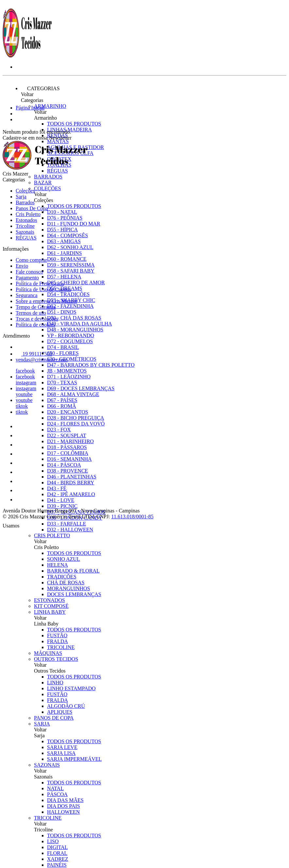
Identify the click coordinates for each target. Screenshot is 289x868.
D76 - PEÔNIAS (65, 218)
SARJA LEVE (62, 747)
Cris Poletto (52, 535)
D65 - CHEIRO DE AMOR (76, 283)
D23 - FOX (59, 430)
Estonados (49, 600)
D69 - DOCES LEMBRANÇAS (81, 388)
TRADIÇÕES (62, 577)
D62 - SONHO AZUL (70, 247)
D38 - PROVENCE (67, 471)
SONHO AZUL (64, 559)
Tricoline (48, 818)
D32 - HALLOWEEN (70, 530)
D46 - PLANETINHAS (72, 477)
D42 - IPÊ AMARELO (71, 494)
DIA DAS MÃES (65, 800)
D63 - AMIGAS (64, 241)
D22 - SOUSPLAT (67, 435)
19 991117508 (34, 354)
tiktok (22, 406)
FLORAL (57, 853)
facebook (25, 371)
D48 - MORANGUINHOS (75, 330)
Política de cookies (35, 325)
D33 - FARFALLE (66, 524)
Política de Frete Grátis (40, 284)
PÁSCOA (57, 794)
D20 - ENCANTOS (68, 412)
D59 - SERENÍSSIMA (71, 265)
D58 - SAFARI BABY (71, 271)
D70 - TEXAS (62, 383)
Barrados (48, 177)
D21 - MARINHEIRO (70, 441)
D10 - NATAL (62, 212)
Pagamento (27, 278)
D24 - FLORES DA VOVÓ (76, 424)
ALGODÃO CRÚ (66, 706)
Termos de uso (31, 313)
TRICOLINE (61, 647)
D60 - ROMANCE (67, 259)
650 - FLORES (63, 353)
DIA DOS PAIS (64, 806)
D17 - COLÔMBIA (68, 453)
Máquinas (48, 653)
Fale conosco (29, 272)
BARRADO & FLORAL (73, 571)
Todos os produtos (74, 124)
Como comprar (31, 260)
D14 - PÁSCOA (64, 465)
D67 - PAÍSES (62, 400)
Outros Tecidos (56, 659)
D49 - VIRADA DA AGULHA (80, 324)
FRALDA (57, 641)
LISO (53, 841)
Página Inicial (30, 108)
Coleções (48, 188)
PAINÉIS (57, 865)
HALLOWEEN (63, 812)
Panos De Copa (54, 718)
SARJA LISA (61, 753)
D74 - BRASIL (63, 347)
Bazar (43, 183)
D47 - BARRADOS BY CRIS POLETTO (91, 365)
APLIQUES (60, 712)
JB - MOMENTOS (67, 371)
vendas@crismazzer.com (42, 360)
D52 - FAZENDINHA (70, 306)
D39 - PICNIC (62, 506)
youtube (24, 394)
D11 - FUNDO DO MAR (74, 224)
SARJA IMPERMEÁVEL (74, 759)
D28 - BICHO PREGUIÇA (76, 418)
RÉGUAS (26, 238)
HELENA (57, 565)
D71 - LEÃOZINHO (69, 377)
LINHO (55, 683)
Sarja (42, 724)
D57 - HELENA (64, 277)
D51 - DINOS (62, 312)
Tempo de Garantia (36, 307)
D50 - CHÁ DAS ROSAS (74, 318)
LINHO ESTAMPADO (71, 688)
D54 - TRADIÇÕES (68, 294)
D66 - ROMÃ (62, 406)
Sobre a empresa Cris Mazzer (46, 301)
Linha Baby (50, 612)
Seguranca (27, 295)
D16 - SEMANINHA (69, 459)
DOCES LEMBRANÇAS (74, 594)
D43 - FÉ (57, 488)
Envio (22, 266)
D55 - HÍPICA (62, 230)
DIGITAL (57, 847)
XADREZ (58, 859)
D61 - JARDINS (64, 253)
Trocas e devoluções (37, 319)
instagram (26, 383)
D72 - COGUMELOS (70, 341)
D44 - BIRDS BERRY (71, 483)
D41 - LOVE (61, 500)
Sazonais (47, 765)
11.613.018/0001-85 (132, 517)
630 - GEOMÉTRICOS (72, 359)
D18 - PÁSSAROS (67, 447)
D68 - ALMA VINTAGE (73, 394)
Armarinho (50, 106)
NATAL (55, 788)
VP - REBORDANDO (71, 335)
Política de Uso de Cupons (43, 289)
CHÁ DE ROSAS (66, 583)
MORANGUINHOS (69, 588)
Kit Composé (51, 606)
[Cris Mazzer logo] (27, 56)
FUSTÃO (57, 635)
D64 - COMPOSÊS (67, 235)
